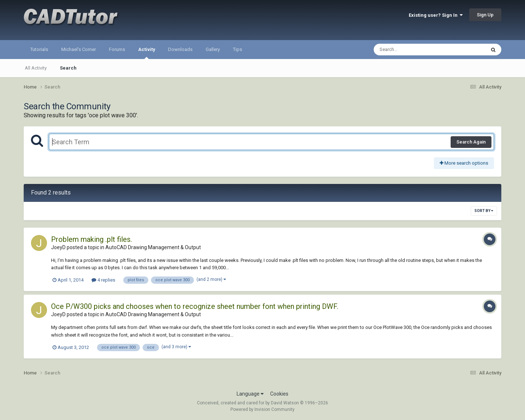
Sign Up (485, 15)
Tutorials (39, 49)
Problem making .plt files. (92, 239)
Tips (238, 49)
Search (68, 68)
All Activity (36, 68)
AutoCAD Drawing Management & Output (153, 247)
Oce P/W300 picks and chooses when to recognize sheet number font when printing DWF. (195, 306)
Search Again (471, 142)
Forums (117, 49)
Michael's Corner (79, 49)
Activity (147, 53)
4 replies (103, 280)
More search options (464, 163)
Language (250, 394)
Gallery (213, 49)
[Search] (411, 50)
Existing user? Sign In (436, 15)
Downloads (180, 49)
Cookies (279, 394)
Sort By (484, 211)
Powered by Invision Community (262, 409)
